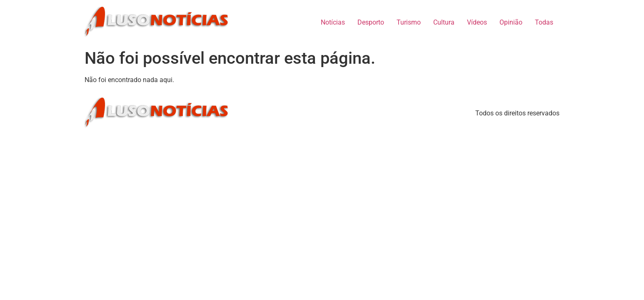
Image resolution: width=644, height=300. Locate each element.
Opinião (511, 22)
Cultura (444, 22)
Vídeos (477, 22)
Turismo (409, 22)
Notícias (333, 22)
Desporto (371, 22)
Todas (544, 22)
